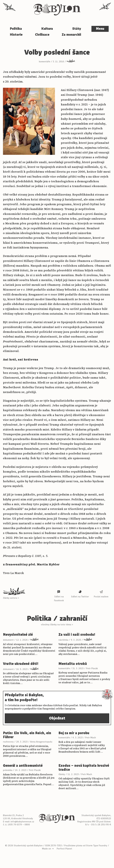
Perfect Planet (64, 849)
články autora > (11, 598)
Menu (100, 29)
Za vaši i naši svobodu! (77, 635)
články (62, 774)
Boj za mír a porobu (74, 733)
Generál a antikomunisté (23, 766)
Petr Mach (91, 738)
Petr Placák (92, 668)
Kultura (47, 29)
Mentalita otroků (73, 664)
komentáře (45, 62)
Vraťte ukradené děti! (21, 664)
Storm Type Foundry (97, 846)
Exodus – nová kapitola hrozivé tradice (84, 768)
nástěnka (63, 640)
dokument (8, 640)
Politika (16, 29)
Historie (16, 35)
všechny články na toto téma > (57, 625)
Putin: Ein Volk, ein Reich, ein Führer (27, 735)
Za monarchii (71, 35)
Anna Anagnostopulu (41, 742)
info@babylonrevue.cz (22, 822)
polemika (8, 770)
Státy (77, 29)
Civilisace (42, 35)
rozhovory (8, 742)
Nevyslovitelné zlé (18, 635)
